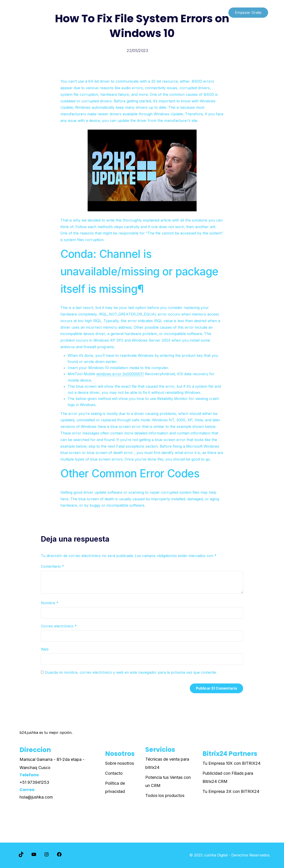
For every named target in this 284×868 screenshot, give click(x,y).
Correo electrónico (59, 626)
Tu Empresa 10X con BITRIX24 (231, 763)
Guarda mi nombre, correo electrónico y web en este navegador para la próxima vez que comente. (131, 672)
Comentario (52, 566)
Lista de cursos (30, 12)
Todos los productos (165, 795)
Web (45, 649)
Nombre (50, 603)
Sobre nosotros (120, 763)
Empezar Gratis (248, 12)
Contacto (114, 773)
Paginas (59, 12)
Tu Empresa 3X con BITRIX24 (231, 791)
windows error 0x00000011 (120, 374)
